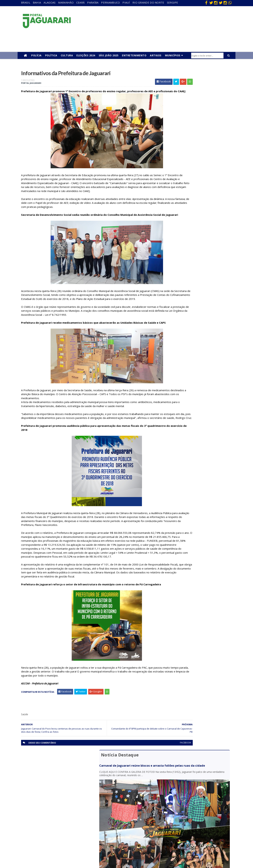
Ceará (80, 2)
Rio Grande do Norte (148, 2)
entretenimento (119, 811)
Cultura (67, 55)
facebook (152, 784)
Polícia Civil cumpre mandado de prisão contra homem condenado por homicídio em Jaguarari (198, 193)
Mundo (51, 831)
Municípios (173, 55)
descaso (51, 806)
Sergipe (173, 2)
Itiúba (50, 821)
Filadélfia (52, 811)
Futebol (115, 826)
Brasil (26, 2)
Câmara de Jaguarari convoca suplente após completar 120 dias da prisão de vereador (196, 207)
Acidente (52, 801)
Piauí (126, 2)
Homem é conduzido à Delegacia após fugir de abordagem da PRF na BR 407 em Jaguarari (197, 180)
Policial (114, 831)
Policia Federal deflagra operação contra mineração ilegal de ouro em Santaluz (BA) (195, 237)
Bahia (37, 2)
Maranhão (66, 2)
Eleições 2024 (86, 55)
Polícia (36, 55)
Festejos (115, 821)
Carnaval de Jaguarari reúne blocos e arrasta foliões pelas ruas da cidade (194, 87)
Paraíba (93, 2)
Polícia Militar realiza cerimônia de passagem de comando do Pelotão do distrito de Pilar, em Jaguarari (198, 222)
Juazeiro (51, 826)
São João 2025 (109, 55)
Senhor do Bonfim (57, 846)
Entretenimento (134, 55)
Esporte (115, 816)
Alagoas (50, 2)
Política (51, 55)
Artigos (156, 55)
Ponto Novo (53, 841)
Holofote (52, 816)
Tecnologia (53, 851)
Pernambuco (110, 2)
